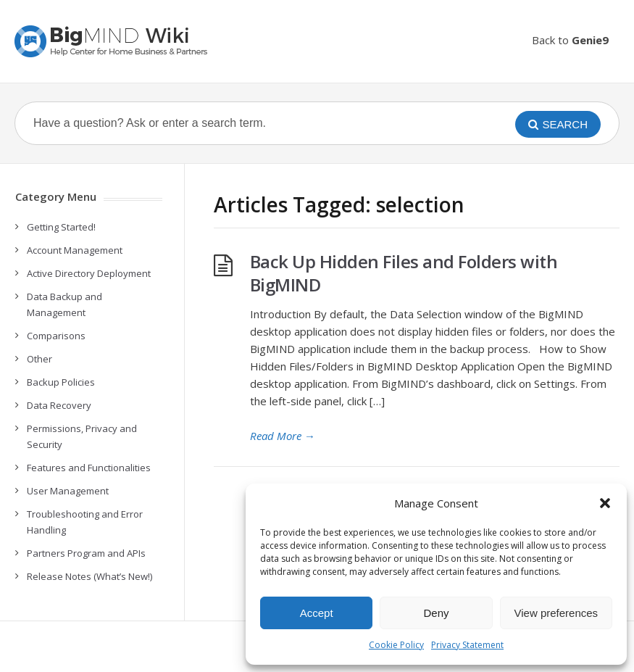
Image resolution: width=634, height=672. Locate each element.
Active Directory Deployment (89, 273)
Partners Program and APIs (86, 553)
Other (39, 359)
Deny (436, 613)
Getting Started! (61, 227)
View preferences (556, 613)
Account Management (75, 250)
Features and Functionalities (89, 468)
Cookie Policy (396, 645)
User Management (68, 491)
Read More (283, 436)
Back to (570, 40)
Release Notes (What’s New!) (89, 576)
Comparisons (56, 336)
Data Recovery (59, 405)
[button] (605, 503)
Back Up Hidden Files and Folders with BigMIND (404, 273)
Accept (317, 613)
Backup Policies (61, 382)
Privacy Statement (467, 645)
